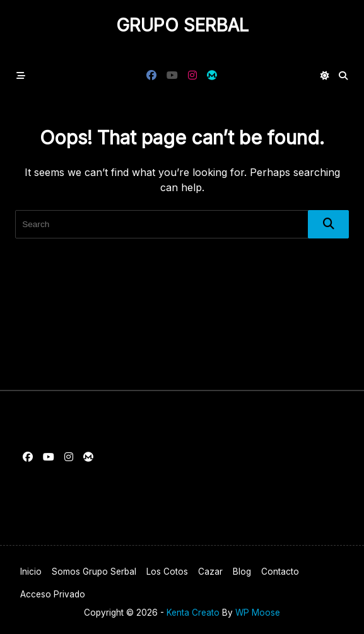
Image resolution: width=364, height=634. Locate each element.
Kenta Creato (193, 613)
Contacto (280, 572)
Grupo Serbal (182, 25)
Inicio (31, 572)
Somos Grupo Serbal (94, 572)
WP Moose (258, 613)
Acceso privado (53, 594)
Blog (242, 572)
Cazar (210, 572)
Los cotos (167, 572)
